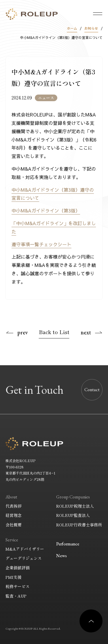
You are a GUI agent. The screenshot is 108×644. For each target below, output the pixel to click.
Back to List (54, 332)
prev (22, 332)
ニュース (46, 98)
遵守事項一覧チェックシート (41, 244)
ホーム (72, 28)
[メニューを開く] (98, 14)
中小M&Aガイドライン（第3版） (46, 210)
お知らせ (91, 28)
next (86, 332)
